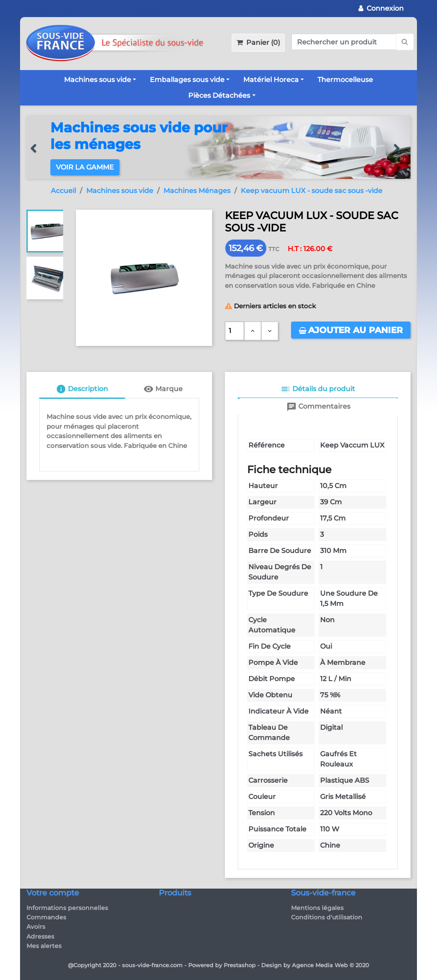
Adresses (40, 936)
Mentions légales (317, 908)
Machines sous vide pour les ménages (139, 136)
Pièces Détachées (219, 95)
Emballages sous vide (187, 80)
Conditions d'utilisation (327, 917)
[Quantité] (235, 331)
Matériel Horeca (271, 80)
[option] (218, 148)
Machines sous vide (98, 80)
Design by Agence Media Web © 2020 (315, 965)
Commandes (46, 917)
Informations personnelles (67, 908)
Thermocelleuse (345, 80)
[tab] (82, 390)
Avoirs (36, 927)
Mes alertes (44, 946)
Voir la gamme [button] (85, 167)
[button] (37, 148)
